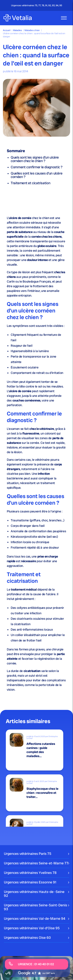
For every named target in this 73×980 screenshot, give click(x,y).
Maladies (18, 30)
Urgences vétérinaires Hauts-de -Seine (34, 894)
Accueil (7, 30)
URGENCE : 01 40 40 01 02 (31, 964)
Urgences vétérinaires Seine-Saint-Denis (36, 907)
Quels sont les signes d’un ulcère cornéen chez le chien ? (35, 159)
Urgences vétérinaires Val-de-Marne (35, 918)
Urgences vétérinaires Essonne (30, 882)
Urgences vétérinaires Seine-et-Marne (36, 863)
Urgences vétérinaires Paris (28, 854)
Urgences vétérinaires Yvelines (30, 873)
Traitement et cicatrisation (30, 183)
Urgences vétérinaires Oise (27, 938)
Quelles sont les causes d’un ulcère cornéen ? (36, 175)
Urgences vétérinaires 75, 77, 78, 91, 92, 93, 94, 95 (37, 5)
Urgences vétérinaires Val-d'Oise (32, 928)
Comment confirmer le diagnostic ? (37, 167)
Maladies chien (32, 30)
